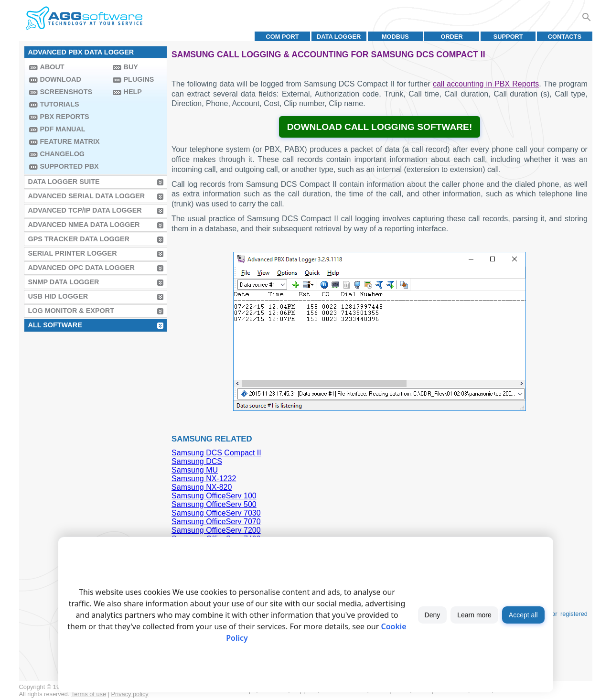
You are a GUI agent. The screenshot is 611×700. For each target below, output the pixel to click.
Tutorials (60, 104)
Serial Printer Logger (73, 253)
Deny (433, 615)
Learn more (474, 615)
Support (508, 37)
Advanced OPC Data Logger (81, 268)
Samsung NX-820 (202, 487)
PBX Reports (65, 117)
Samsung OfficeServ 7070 (216, 522)
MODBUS (395, 37)
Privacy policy (130, 694)
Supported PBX (70, 166)
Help (133, 92)
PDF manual (63, 129)
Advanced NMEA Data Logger (84, 225)
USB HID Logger (58, 296)
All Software (55, 325)
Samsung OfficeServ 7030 (216, 513)
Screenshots (66, 92)
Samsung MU (195, 470)
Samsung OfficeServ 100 (214, 496)
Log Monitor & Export (71, 311)
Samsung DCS (197, 461)
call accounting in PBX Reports (486, 84)
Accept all (523, 615)
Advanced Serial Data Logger (87, 196)
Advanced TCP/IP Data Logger (85, 210)
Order (451, 37)
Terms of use (89, 694)
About (52, 67)
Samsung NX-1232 (204, 479)
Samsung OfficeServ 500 (214, 504)
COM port (282, 37)
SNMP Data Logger (64, 282)
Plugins (139, 79)
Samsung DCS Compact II (216, 453)
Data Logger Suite (64, 182)
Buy (131, 67)
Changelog (63, 154)
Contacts (565, 37)
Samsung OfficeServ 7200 (216, 530)
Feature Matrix (70, 141)
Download (61, 79)
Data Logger (339, 37)
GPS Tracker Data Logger (79, 239)
